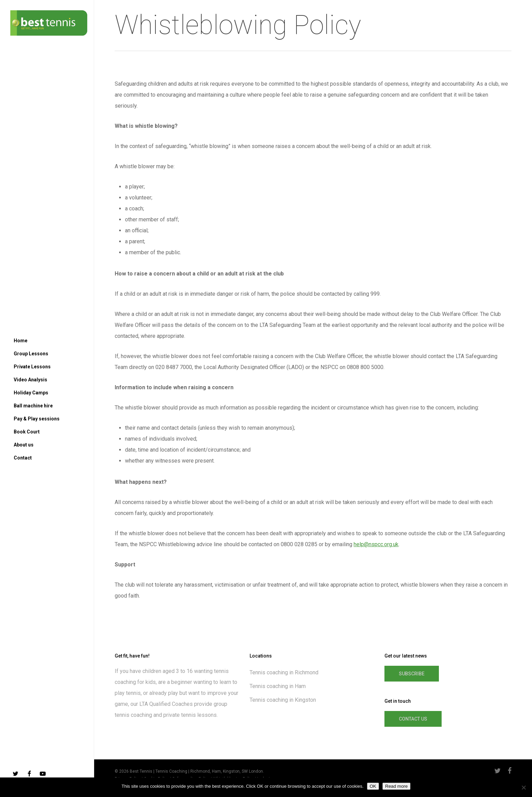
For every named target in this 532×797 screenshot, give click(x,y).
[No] (523, 787)
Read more (396, 786)
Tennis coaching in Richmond (284, 672)
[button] (412, 674)
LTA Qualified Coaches (166, 704)
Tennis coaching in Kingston (283, 700)
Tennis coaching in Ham (278, 686)
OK (373, 786)
